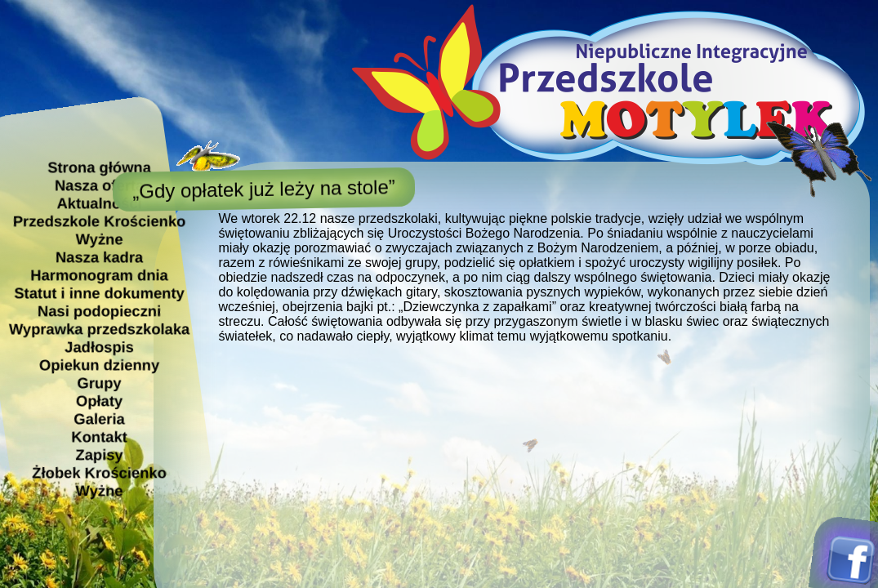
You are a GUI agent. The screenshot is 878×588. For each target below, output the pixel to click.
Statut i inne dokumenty (99, 293)
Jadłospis (99, 347)
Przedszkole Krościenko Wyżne (99, 230)
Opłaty (98, 401)
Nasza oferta (98, 185)
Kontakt (99, 437)
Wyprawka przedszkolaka (98, 329)
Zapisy (99, 454)
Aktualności (99, 203)
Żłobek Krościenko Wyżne (99, 481)
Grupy (99, 383)
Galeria (99, 419)
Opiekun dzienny (98, 365)
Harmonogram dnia (99, 275)
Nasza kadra (98, 257)
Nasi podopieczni (98, 311)
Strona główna (99, 167)
